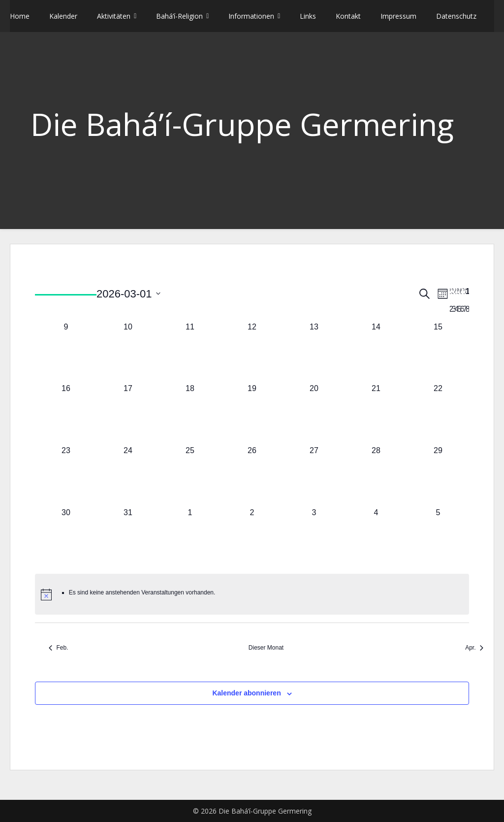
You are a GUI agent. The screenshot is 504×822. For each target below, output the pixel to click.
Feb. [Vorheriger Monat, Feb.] (58, 648)
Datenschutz (456, 16)
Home (20, 16)
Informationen (251, 16)
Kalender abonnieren (246, 693)
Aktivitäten (114, 16)
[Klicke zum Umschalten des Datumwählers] (128, 294)
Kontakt (348, 16)
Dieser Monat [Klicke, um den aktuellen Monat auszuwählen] (266, 648)
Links (308, 16)
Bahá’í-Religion (179, 16)
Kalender (63, 16)
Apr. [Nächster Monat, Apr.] (474, 648)
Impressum (398, 16)
